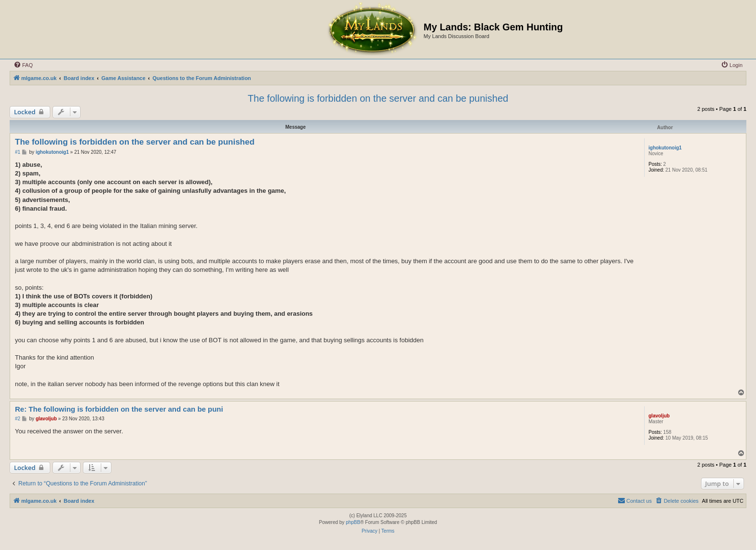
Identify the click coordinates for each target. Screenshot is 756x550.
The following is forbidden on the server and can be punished (378, 98)
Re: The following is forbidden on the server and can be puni (119, 409)
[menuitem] (23, 65)
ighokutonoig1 (665, 148)
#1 (18, 152)
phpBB (353, 522)
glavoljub (659, 416)
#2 (18, 419)
